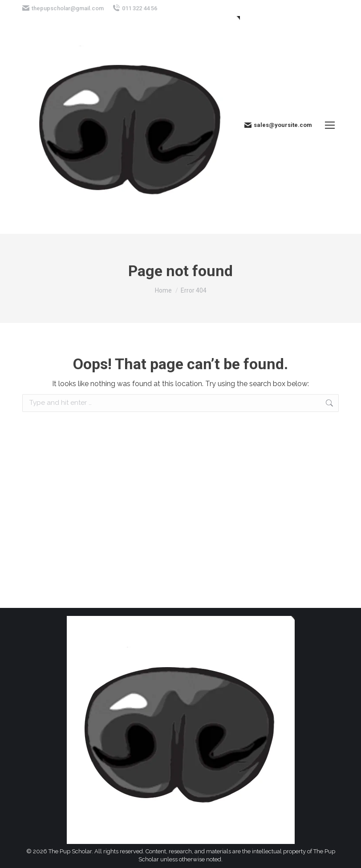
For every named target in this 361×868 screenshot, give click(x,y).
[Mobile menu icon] (330, 125)
